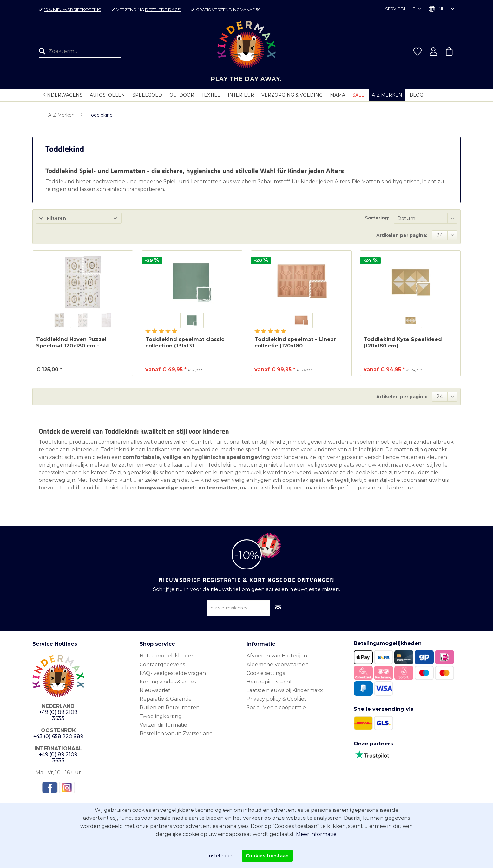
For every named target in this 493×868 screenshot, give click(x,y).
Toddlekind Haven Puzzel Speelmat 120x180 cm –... (71, 343)
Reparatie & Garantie (166, 699)
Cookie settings (266, 673)
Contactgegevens (162, 665)
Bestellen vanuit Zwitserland (176, 733)
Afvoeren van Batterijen (277, 656)
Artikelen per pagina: (402, 235)
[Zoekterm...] (80, 51)
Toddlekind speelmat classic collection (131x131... (185, 343)
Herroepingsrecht (269, 682)
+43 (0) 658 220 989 (58, 736)
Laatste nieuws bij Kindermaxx (285, 690)
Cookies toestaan (267, 856)
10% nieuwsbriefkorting (73, 10)
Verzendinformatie (163, 725)
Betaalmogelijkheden (167, 656)
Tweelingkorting (161, 716)
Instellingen (220, 856)
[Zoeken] (44, 51)
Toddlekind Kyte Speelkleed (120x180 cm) (403, 343)
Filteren (53, 218)
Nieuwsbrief (155, 690)
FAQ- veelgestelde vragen (173, 673)
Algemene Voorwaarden (278, 665)
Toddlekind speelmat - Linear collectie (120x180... (295, 343)
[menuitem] (80, 51)
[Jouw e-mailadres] (246, 608)
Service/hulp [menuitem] (401, 9)
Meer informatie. (317, 834)
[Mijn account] (433, 51)
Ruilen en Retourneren (170, 707)
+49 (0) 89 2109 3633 (58, 715)
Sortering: (377, 218)
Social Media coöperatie (276, 707)
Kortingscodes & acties (168, 682)
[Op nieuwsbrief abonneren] (278, 608)
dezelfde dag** (163, 10)
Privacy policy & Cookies (276, 699)
